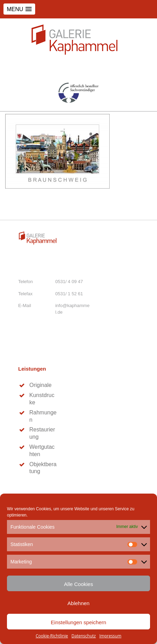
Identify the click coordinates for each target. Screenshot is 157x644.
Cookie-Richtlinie (52, 636)
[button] (19, 9)
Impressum (110, 636)
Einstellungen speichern (78, 622)
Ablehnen (78, 603)
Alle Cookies (78, 584)
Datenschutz (84, 636)
